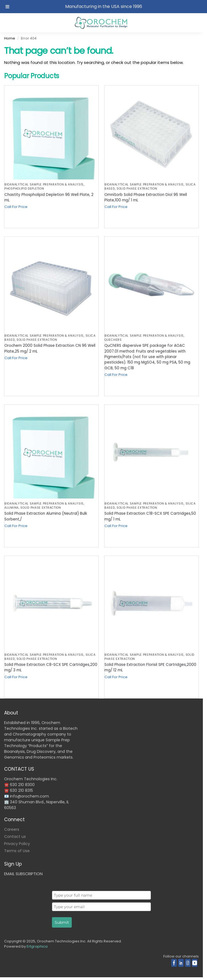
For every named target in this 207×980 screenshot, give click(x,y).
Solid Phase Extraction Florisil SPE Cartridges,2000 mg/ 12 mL (150, 667)
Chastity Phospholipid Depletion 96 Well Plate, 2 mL (49, 197)
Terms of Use (17, 851)
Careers (12, 829)
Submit (62, 922)
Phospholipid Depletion (24, 189)
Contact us (15, 837)
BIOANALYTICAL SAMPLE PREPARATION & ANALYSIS (44, 185)
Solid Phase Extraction (137, 189)
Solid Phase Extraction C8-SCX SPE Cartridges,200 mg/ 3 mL (51, 667)
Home (10, 38)
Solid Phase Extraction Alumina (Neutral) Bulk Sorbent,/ (46, 516)
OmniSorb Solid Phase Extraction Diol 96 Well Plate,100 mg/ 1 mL (146, 197)
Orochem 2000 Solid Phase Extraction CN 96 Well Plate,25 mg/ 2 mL (50, 348)
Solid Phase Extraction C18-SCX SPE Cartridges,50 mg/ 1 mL (150, 516)
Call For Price (16, 207)
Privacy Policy (17, 844)
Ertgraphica (37, 946)
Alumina (12, 508)
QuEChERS (113, 340)
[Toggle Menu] (7, 7)
